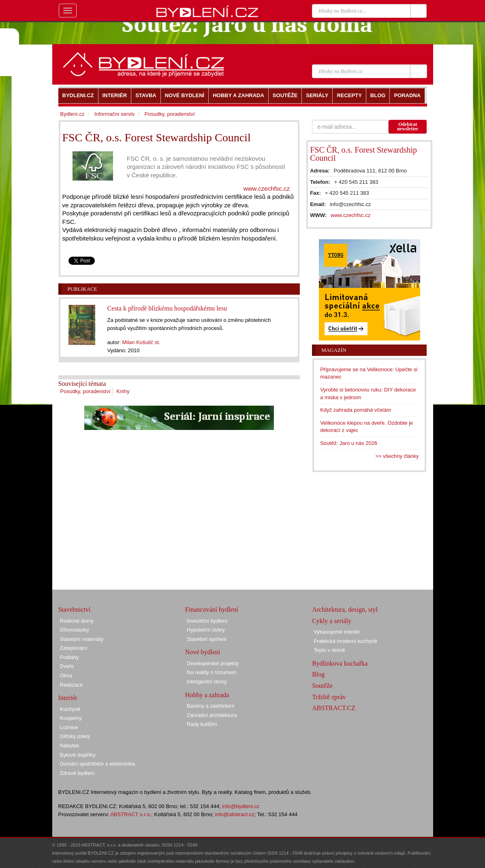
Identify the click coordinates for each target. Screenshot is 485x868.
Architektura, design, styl (345, 610)
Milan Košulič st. (141, 342)
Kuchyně (70, 709)
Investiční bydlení (207, 621)
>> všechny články (397, 456)
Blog (318, 674)
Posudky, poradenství (85, 391)
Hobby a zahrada (207, 695)
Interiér (68, 698)
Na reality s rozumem (212, 672)
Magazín (334, 350)
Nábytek (70, 746)
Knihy (123, 391)
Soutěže (322, 686)
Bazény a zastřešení (211, 706)
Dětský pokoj (75, 736)
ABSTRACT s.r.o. (131, 814)
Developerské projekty (213, 663)
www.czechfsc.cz (267, 188)
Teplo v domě (329, 650)
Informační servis (114, 114)
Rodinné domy (77, 621)
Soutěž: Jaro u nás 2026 (349, 443)
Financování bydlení (212, 610)
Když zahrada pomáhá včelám (356, 410)
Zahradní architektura (212, 715)
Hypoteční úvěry (206, 630)
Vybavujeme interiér (337, 632)
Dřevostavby (75, 630)
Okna (66, 675)
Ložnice (69, 727)
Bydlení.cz (73, 114)
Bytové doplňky (78, 755)
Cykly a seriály (332, 621)
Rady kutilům (202, 724)
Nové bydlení (203, 652)
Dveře (67, 666)
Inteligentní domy (207, 682)
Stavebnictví (75, 610)
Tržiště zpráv (329, 697)
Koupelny (71, 718)
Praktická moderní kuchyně (345, 641)
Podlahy (69, 657)
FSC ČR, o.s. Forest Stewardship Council (363, 154)
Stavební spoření (207, 639)
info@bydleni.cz (241, 806)
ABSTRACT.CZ (334, 708)
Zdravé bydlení (77, 773)
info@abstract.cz (235, 814)
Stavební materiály (82, 639)
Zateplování (74, 648)
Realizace (72, 685)
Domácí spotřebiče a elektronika (98, 764)
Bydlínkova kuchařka (340, 663)
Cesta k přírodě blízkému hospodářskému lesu (167, 308)
